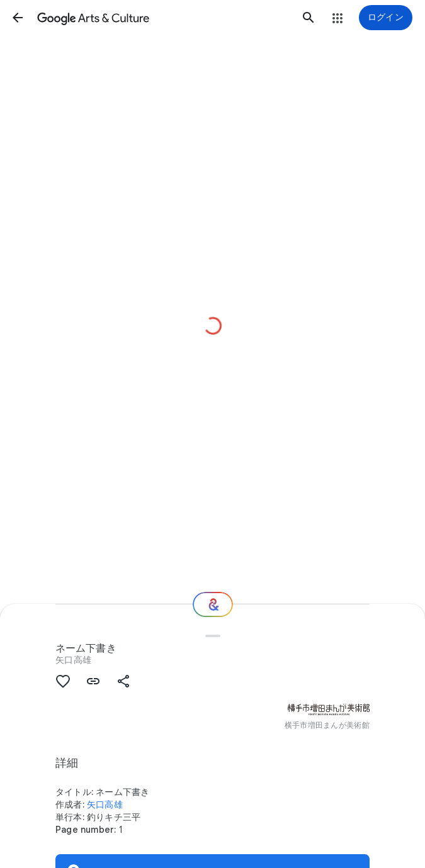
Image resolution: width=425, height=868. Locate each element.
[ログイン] (386, 18)
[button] (18, 18)
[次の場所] (213, 604)
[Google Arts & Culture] (163, 18)
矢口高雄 (73, 660)
